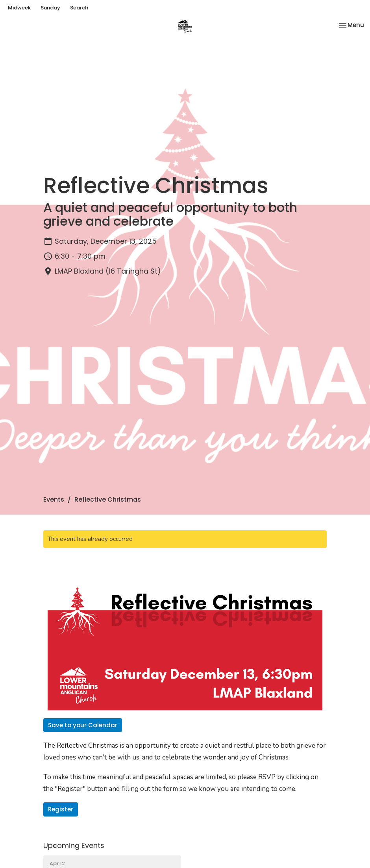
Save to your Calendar (83, 725)
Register (61, 809)
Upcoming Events (74, 845)
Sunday (50, 8)
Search (79, 8)
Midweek (19, 8)
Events (54, 499)
